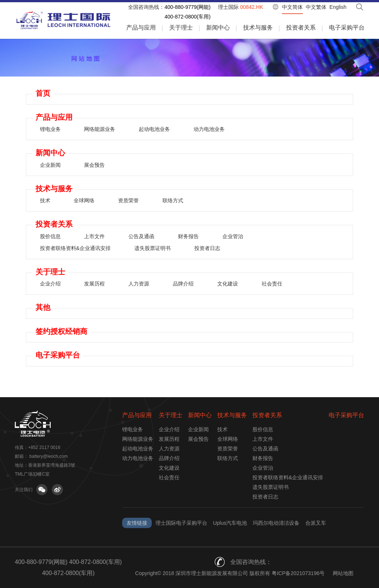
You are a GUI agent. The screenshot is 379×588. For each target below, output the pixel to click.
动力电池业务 (209, 129)
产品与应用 (141, 28)
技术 (45, 200)
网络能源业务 (100, 129)
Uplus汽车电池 (230, 523)
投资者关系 (301, 28)
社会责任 (272, 284)
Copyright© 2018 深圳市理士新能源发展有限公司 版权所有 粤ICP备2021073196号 (230, 573)
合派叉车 (316, 523)
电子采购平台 (347, 28)
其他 (43, 307)
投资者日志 (207, 248)
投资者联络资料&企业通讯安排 (75, 248)
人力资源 (139, 284)
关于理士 (181, 28)
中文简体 (292, 7)
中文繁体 (316, 7)
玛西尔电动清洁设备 (276, 523)
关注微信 (42, 490)
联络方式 (173, 200)
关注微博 (57, 490)
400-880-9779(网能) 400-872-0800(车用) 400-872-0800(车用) (68, 567)
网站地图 (343, 573)
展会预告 (94, 165)
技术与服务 (258, 28)
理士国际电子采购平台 (181, 523)
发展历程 (94, 284)
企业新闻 (50, 165)
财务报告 (188, 236)
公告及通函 (141, 236)
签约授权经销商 (61, 331)
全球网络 (84, 200)
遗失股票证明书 (152, 248)
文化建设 (228, 284)
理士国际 (241, 7)
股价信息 (50, 236)
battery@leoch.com (48, 456)
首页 (43, 93)
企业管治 (233, 236)
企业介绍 (50, 284)
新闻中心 (218, 28)
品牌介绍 (183, 284)
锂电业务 (50, 129)
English (338, 7)
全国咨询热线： (146, 7)
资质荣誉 (128, 200)
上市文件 (94, 236)
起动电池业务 (154, 129)
